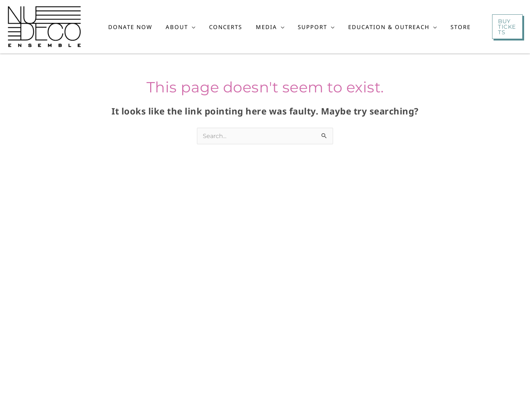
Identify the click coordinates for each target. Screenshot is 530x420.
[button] (182, 27)
